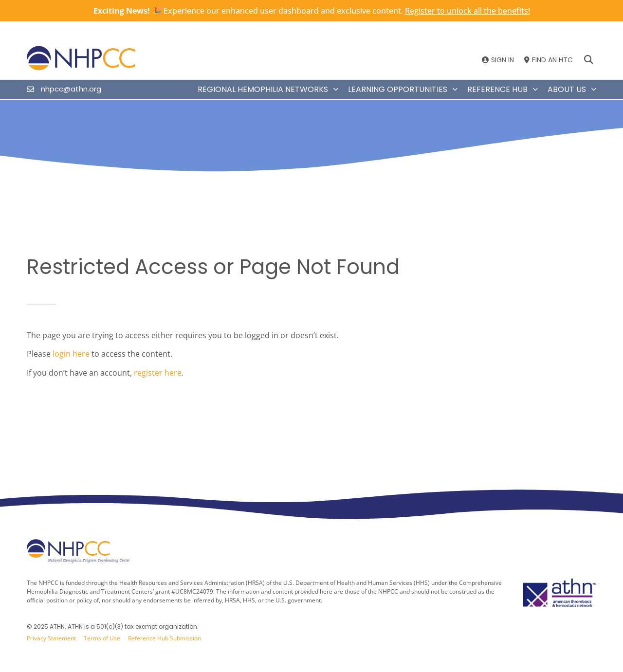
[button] (588, 60)
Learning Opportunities (403, 90)
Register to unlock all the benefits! (467, 11)
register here (158, 373)
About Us (572, 90)
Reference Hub (503, 90)
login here (71, 354)
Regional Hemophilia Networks (268, 90)
